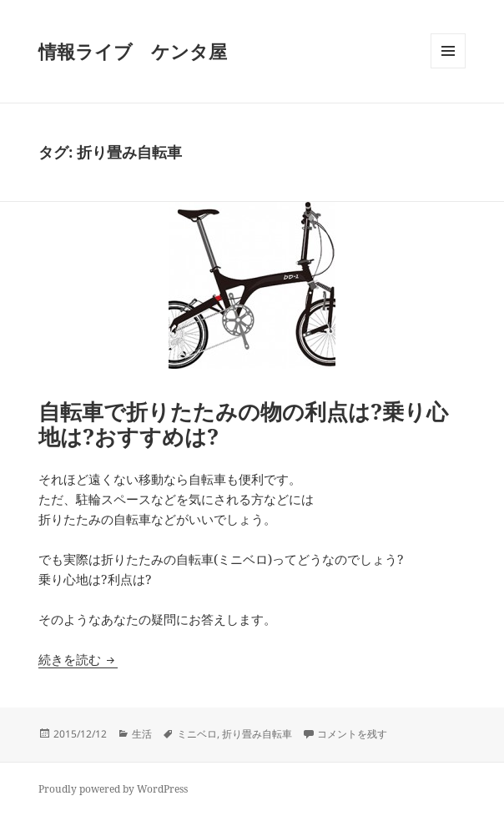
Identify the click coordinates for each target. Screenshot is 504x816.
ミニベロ (197, 734)
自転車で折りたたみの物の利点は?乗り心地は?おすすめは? (243, 424)
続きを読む (78, 659)
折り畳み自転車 (257, 734)
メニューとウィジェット (448, 68)
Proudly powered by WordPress (113, 789)
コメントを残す (352, 734)
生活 (142, 734)
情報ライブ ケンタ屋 (133, 51)
